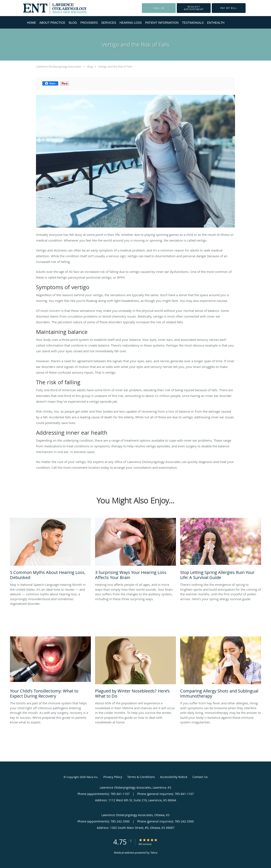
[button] (194, 8)
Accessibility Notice (174, 777)
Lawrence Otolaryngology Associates (59, 66)
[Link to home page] (48, 8)
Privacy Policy (113, 777)
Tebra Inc (92, 777)
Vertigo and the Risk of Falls (115, 66)
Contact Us (200, 777)
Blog (90, 66)
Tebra (154, 853)
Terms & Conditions (141, 777)
